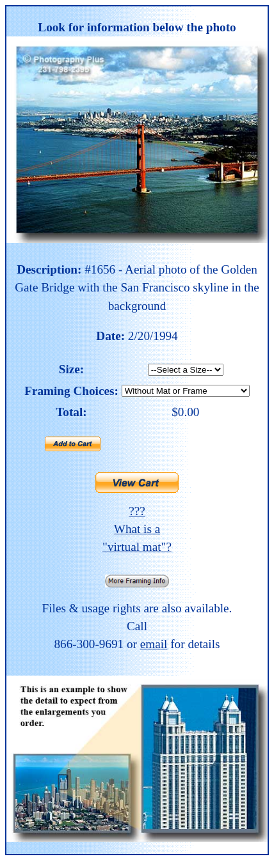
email (154, 644)
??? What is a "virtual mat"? (137, 529)
